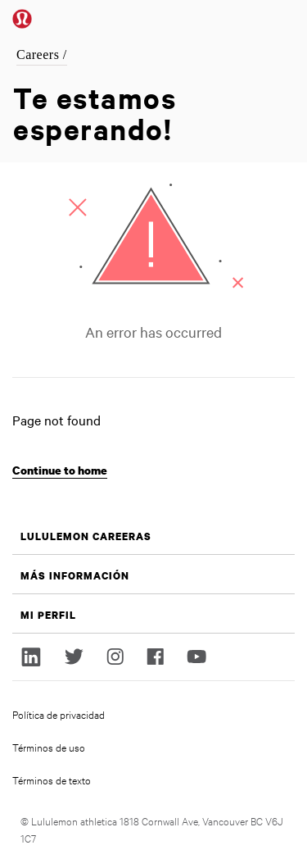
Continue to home (60, 470)
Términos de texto (52, 779)
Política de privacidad (59, 714)
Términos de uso (49, 747)
